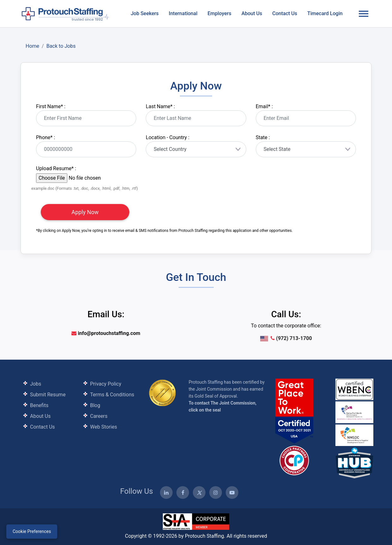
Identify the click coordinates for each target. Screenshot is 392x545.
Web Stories (104, 427)
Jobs (36, 384)
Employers (219, 13)
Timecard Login (325, 13)
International (183, 13)
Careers (99, 416)
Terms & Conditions (112, 395)
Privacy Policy (106, 384)
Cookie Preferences (32, 531)
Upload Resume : (56, 168)
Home (32, 46)
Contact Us (285, 13)
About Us (252, 13)
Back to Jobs (61, 46)
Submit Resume (48, 395)
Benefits (39, 405)
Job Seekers (144, 13)
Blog (95, 405)
